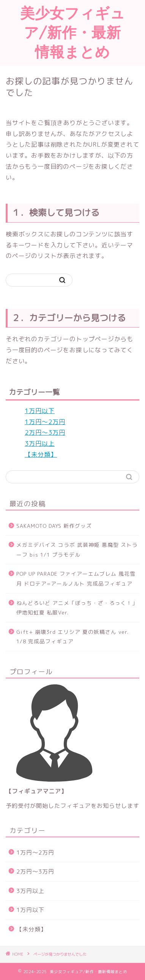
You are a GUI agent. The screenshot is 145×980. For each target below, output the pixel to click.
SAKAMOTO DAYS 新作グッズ (54, 526)
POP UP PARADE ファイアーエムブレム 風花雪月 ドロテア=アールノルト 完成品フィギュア (76, 579)
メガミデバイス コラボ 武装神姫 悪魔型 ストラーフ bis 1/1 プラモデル (77, 550)
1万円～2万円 (45, 422)
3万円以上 (40, 443)
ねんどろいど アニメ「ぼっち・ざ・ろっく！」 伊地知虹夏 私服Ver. (77, 608)
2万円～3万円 (45, 432)
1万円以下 (40, 411)
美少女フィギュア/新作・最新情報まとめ (73, 32)
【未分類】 (41, 454)
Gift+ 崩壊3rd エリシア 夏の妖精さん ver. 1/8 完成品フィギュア (72, 637)
